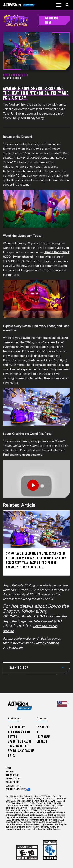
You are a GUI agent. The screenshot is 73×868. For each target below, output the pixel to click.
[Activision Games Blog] (19, 5)
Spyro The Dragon (20, 741)
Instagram (44, 737)
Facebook (43, 727)
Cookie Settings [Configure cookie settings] (13, 786)
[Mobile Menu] (59, 5)
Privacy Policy (13, 779)
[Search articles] (67, 5)
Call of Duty (16, 727)
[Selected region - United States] (62, 704)
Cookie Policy (13, 782)
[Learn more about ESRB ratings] (27, 853)
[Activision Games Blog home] (20, 706)
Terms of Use (12, 775)
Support (10, 772)
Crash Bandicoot (19, 746)
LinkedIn (42, 741)
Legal (8, 768)
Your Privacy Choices (17, 789)
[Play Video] (36, 485)
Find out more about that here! (23, 455)
